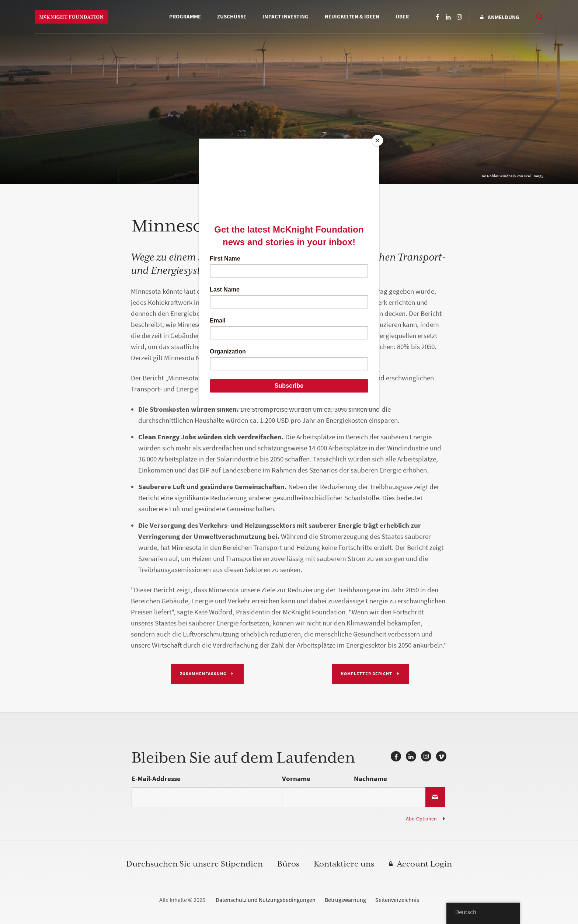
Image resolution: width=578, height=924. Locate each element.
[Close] (377, 140)
